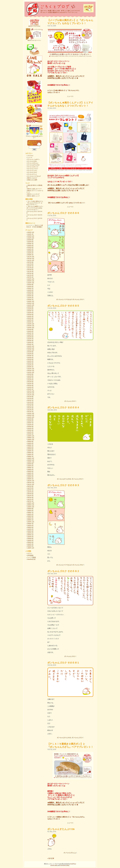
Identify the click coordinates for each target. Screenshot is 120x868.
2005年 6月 (30, 525)
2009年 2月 (30, 455)
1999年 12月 (31, 548)
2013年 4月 (30, 361)
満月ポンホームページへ (34, 40)
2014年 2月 (30, 343)
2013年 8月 (30, 354)
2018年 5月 (30, 247)
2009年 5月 (30, 449)
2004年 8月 (30, 539)
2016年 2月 (30, 298)
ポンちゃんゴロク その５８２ (63, 571)
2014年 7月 (30, 333)
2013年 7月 (30, 356)
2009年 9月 (30, 441)
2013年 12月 (31, 346)
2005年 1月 (30, 535)
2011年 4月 (30, 406)
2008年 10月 (31, 462)
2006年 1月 (30, 520)
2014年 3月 (30, 341)
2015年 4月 (30, 316)
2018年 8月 (30, 242)
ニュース (70, 96)
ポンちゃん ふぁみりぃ (34, 159)
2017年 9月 (30, 262)
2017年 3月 (30, 273)
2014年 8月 (30, 331)
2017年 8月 (30, 264)
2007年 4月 (30, 496)
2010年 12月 (31, 413)
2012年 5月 (30, 382)
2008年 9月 (30, 464)
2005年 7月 (30, 524)
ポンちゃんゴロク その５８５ (63, 306)
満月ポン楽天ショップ (33, 196)
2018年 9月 (30, 240)
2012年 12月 (31, 369)
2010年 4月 (30, 428)
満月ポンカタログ (32, 178)
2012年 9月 (30, 374)
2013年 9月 (30, 352)
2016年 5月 (30, 292)
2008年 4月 (30, 473)
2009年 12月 (31, 436)
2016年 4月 (30, 294)
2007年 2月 (30, 499)
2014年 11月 (31, 326)
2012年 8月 (30, 376)
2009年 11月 (31, 438)
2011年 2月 (30, 410)
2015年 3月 (30, 318)
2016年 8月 (30, 286)
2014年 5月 (30, 337)
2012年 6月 (30, 380)
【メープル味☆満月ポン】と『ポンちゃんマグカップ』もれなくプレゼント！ (35, 203)
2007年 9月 (30, 486)
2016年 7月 (30, 288)
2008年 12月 (31, 458)
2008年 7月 (30, 468)
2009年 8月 (30, 443)
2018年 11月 (31, 236)
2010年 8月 (30, 421)
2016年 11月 (31, 281)
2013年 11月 (31, 348)
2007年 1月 (30, 501)
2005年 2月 (30, 533)
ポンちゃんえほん (32, 161)
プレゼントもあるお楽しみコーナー (34, 136)
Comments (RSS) (65, 865)
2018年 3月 (30, 251)
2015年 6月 (30, 313)
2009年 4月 (30, 451)
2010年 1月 (30, 434)
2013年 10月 (31, 350)
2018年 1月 (30, 255)
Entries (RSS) (54, 865)
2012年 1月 (30, 389)
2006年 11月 (31, 505)
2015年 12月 (31, 301)
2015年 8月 (30, 309)
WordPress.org (31, 559)
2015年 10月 (31, 305)
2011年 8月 (30, 399)
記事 (30, 555)
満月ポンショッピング (33, 194)
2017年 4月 (30, 272)
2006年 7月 (30, 512)
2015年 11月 (31, 303)
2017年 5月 (30, 270)
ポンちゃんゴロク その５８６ (63, 213)
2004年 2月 (30, 546)
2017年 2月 (30, 275)
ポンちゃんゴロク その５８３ (63, 485)
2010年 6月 (30, 425)
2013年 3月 (30, 363)
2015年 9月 (30, 307)
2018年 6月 (30, 245)
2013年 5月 (30, 359)
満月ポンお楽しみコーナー (35, 189)
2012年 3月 (30, 385)
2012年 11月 (31, 371)
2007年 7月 (30, 490)
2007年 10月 (31, 484)
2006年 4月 (30, 518)
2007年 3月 (30, 497)
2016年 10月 (31, 283)
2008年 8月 (30, 466)
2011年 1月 (30, 412)
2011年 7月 (30, 400)
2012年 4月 (30, 384)
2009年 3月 (30, 453)
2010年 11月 (31, 415)
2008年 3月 (30, 475)
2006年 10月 (31, 507)
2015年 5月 (30, 314)
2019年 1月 (30, 234)
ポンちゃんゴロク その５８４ (63, 407)
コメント (32, 557)
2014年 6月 (30, 335)
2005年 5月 (30, 527)
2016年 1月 (30, 300)
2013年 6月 (30, 357)
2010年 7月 (30, 423)
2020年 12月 (31, 232)
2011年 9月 (30, 397)
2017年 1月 (30, 277)
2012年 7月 (30, 378)
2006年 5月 (30, 516)
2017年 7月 (30, 266)
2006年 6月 (30, 514)
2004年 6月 (30, 540)
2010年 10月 (31, 417)
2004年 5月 (30, 542)
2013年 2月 (30, 365)
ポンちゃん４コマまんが (64, 299)
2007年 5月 (30, 494)
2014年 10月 (31, 328)
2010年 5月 (30, 427)
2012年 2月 (30, 387)
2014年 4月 (30, 339)
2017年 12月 (31, 257)
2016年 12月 (31, 279)
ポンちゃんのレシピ (33, 167)
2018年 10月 (31, 238)
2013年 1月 (30, 367)
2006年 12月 (31, 503)
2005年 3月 (30, 531)
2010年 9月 (30, 419)
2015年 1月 (30, 322)
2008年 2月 (30, 477)
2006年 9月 (30, 509)
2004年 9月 (30, 537)
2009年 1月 (30, 456)
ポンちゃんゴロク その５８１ (63, 663)
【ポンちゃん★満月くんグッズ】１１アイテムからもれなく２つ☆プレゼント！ (35, 208)
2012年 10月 (31, 372)
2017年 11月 (31, 258)
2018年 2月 (30, 253)
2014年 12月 (31, 324)
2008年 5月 (30, 471)
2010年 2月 (30, 432)
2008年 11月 (31, 460)
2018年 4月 (30, 249)
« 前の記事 (51, 858)
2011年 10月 (31, 395)
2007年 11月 (31, 483)
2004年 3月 (30, 544)
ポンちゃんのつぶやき (64, 479)
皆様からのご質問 (32, 180)
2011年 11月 (31, 393)
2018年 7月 (30, 244)
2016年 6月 (30, 290)
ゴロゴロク (30, 156)
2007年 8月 (30, 488)
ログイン (30, 553)
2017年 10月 (31, 260)
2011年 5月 (30, 404)
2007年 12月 (31, 481)
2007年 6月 (30, 492)
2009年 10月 (31, 440)
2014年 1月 (30, 344)
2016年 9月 (30, 285)
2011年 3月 (30, 408)
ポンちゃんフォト (32, 174)
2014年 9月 (30, 329)
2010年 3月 (30, 430)
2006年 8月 (30, 511)
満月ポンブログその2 (34, 26)
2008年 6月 (30, 469)
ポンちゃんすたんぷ (70, 853)
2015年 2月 (30, 320)
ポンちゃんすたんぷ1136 (61, 829)
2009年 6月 (30, 447)
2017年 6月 (30, 268)
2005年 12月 (31, 522)
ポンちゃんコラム (32, 171)
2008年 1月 (30, 479)
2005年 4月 (30, 529)
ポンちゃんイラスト (33, 169)
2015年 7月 (30, 311)
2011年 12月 (31, 391)
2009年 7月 (30, 445)
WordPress (73, 864)
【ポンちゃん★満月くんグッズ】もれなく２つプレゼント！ (66, 203)
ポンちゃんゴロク (78, 299)
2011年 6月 (30, 402)
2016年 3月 (30, 296)
